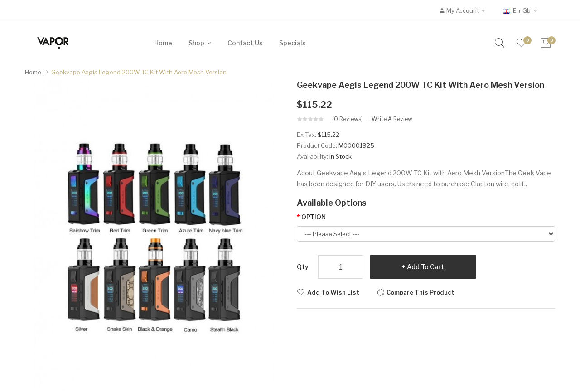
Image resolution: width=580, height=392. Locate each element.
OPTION (314, 217)
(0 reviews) (348, 119)
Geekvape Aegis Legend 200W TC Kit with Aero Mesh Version (139, 72)
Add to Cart (425, 267)
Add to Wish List (333, 292)
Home (33, 72)
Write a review (392, 119)
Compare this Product (420, 292)
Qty (303, 267)
